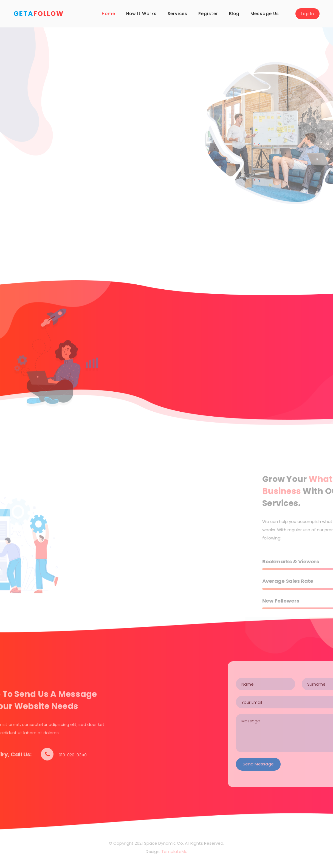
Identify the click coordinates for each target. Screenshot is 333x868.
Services (177, 14)
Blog (234, 14)
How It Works (141, 14)
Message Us (265, 14)
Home (108, 14)
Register (208, 14)
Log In (307, 14)
